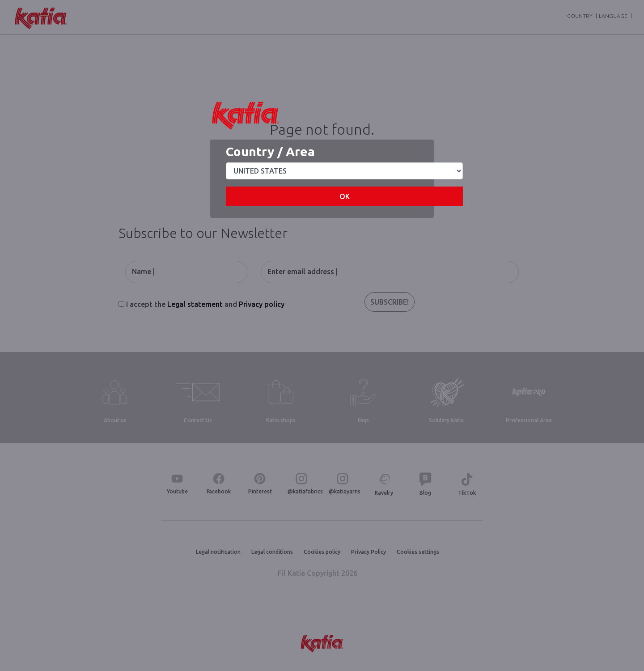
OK (345, 196)
